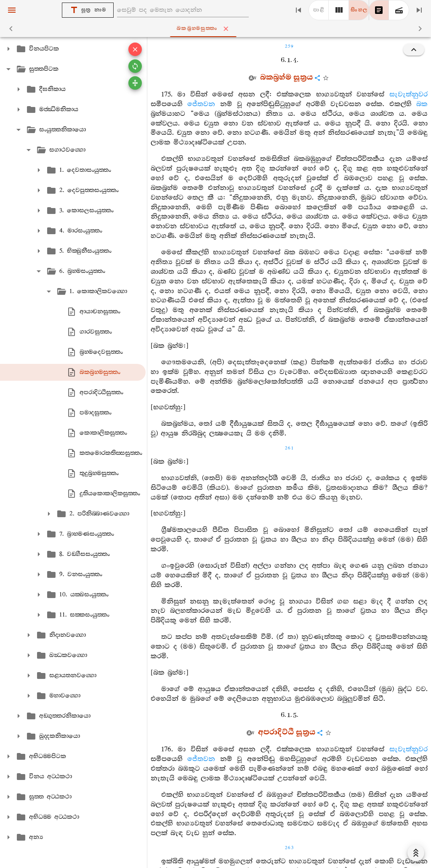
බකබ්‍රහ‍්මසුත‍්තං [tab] (217, 29)
